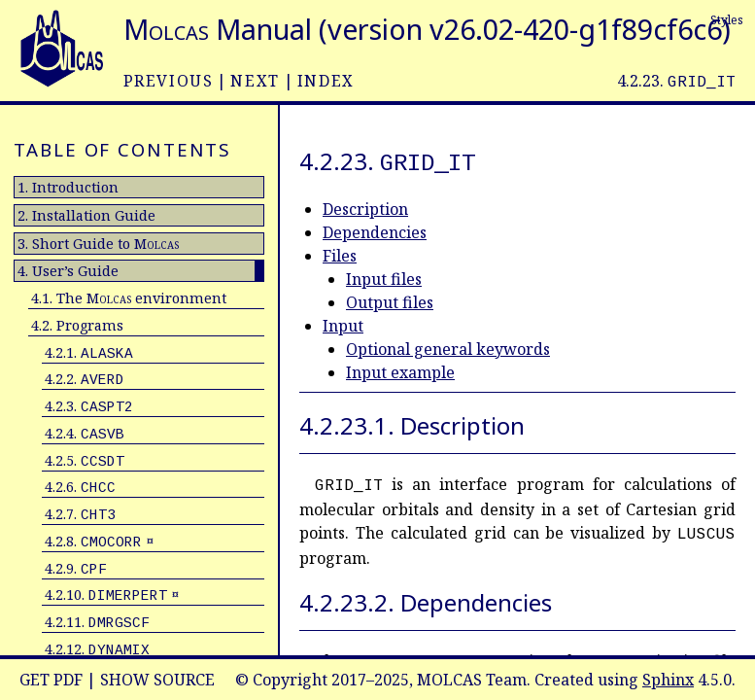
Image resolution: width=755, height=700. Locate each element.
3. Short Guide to (98, 244)
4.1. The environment (129, 298)
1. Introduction (68, 187)
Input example (400, 372)
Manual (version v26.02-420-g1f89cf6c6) (427, 29)
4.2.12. (97, 649)
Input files (384, 279)
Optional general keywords (448, 349)
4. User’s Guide (68, 271)
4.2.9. (76, 568)
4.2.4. (85, 433)
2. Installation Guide (86, 215)
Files (340, 256)
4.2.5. (85, 460)
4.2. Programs (77, 325)
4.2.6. (80, 487)
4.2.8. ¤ (99, 541)
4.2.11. (97, 622)
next (255, 81)
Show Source (157, 680)
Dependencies (375, 232)
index (326, 81)
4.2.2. (85, 379)
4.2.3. (89, 406)
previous (169, 81)
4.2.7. (80, 514)
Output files (390, 302)
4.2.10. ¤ (112, 595)
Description (365, 209)
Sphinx (668, 680)
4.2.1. (89, 352)
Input (343, 326)
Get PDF (51, 680)
